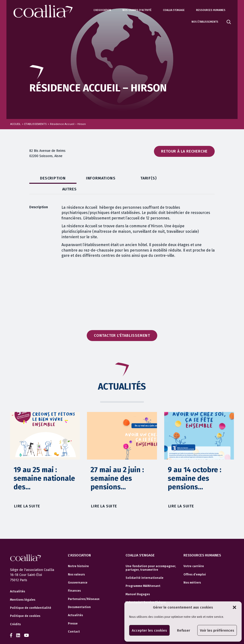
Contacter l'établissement (122, 325)
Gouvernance (78, 572)
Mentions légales (23, 590)
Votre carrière (194, 556)
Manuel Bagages (138, 584)
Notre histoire (78, 556)
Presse (73, 613)
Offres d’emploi (195, 564)
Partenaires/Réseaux (84, 589)
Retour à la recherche (184, 151)
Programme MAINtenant (143, 576)
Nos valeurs (76, 564)
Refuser (184, 630)
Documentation (79, 597)
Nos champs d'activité (137, 10)
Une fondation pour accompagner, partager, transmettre (151, 558)
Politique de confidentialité (31, 598)
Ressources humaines (211, 10)
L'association (102, 10)
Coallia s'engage (174, 10)
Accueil (15, 124)
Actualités (18, 581)
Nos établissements (205, 22)
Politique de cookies (25, 606)
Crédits (15, 614)
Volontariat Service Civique (146, 592)
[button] (234, 607)
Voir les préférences (217, 630)
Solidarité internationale (145, 567)
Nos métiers (192, 572)
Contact (74, 621)
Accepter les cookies (149, 630)
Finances (74, 580)
